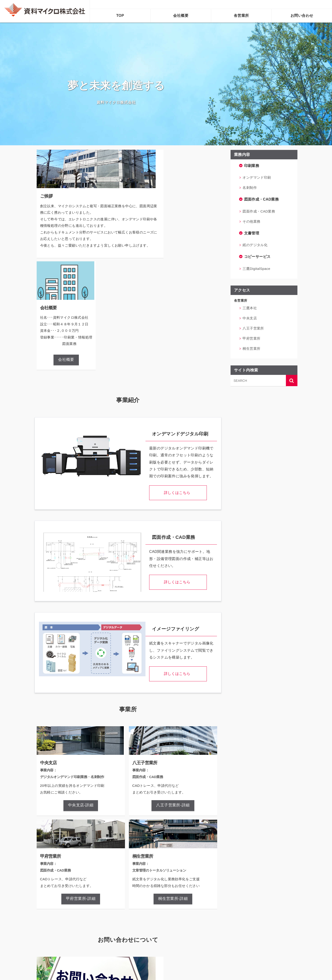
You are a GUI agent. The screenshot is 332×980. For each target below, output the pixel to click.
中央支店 (250, 318)
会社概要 (181, 16)
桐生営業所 (251, 349)
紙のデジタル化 (255, 245)
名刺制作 (250, 188)
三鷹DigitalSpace (256, 269)
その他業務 (251, 221)
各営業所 (241, 16)
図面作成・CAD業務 (259, 211)
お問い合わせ (302, 16)
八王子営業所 (253, 328)
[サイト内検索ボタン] (292, 381)
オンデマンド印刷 (257, 177)
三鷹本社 (250, 308)
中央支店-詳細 (80, 694)
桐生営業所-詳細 (173, 787)
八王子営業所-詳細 (173, 694)
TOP (120, 16)
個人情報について (188, 933)
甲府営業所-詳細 (81, 787)
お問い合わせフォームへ (96, 933)
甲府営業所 (251, 338)
